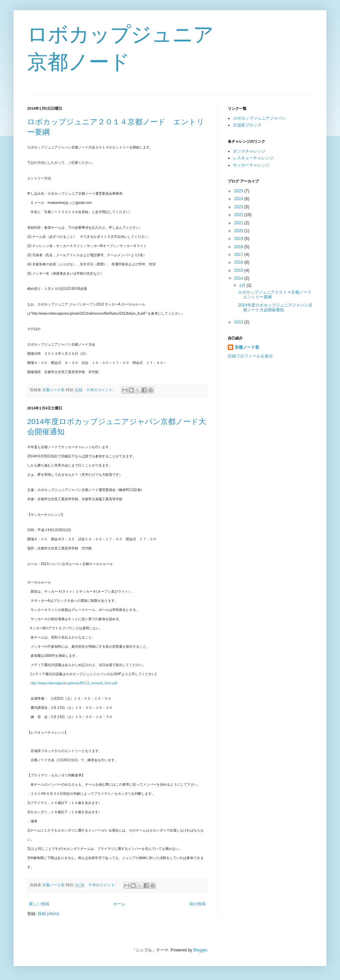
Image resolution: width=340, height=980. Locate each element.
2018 (239, 247)
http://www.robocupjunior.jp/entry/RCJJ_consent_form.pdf (74, 683)
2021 (239, 223)
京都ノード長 (247, 347)
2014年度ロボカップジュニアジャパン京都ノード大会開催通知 (275, 308)
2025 (239, 191)
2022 (239, 215)
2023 (239, 207)
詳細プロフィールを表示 (250, 356)
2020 (239, 231)
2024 (239, 199)
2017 (239, 255)
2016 (239, 262)
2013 (239, 322)
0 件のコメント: (101, 390)
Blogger (200, 950)
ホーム (119, 904)
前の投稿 (198, 904)
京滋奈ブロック (247, 125)
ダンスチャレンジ (249, 151)
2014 (239, 278)
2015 (239, 270)
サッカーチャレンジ (251, 165)
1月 (243, 285)
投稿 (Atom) (48, 914)
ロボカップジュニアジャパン (259, 118)
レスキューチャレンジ (253, 158)
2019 (239, 239)
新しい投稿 (39, 904)
